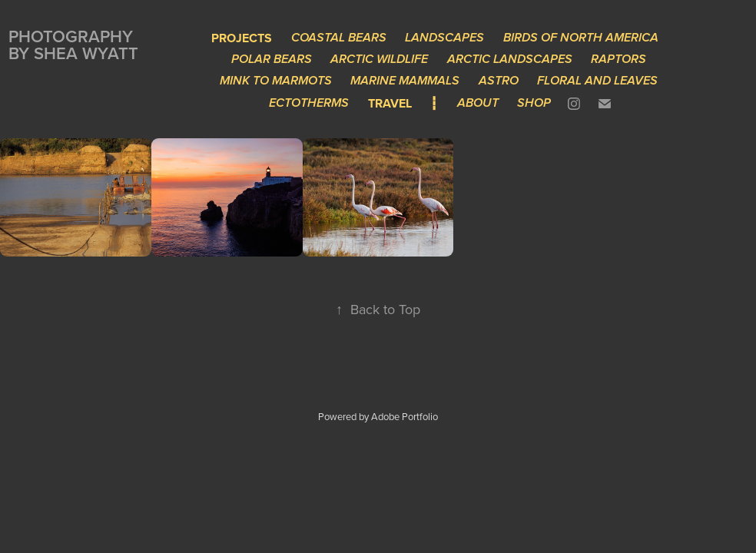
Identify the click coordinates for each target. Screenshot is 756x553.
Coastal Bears (339, 38)
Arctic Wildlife (379, 60)
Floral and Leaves (597, 81)
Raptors (618, 60)
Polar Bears (272, 60)
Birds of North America (581, 38)
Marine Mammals (405, 81)
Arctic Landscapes (510, 60)
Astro (499, 81)
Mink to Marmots (276, 81)
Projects (242, 38)
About (478, 103)
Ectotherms (309, 103)
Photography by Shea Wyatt (73, 45)
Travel (390, 103)
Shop (534, 103)
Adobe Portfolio (405, 416)
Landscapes (444, 38)
